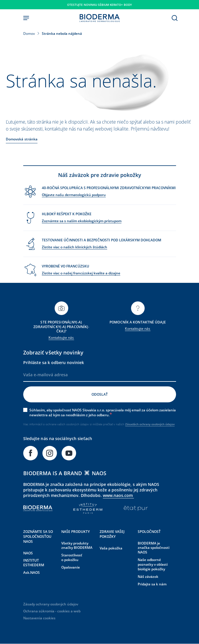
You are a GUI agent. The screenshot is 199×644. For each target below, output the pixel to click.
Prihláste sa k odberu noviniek (54, 362)
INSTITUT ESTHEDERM (34, 563)
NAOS (28, 553)
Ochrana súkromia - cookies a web (52, 611)
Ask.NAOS (32, 572)
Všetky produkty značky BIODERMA (77, 546)
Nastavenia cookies (39, 618)
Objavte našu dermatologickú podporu (74, 195)
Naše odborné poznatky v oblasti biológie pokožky (153, 564)
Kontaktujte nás (61, 338)
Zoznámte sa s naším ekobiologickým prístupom (82, 221)
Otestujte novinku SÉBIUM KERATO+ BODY (99, 5)
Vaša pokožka (111, 548)
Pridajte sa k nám (152, 584)
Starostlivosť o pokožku (72, 557)
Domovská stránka (22, 139)
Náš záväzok (148, 577)
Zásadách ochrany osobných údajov (150, 424)
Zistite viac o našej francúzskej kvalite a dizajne (81, 273)
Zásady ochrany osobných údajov (51, 604)
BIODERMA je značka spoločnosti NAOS (154, 548)
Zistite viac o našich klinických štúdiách (75, 247)
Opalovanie (71, 567)
